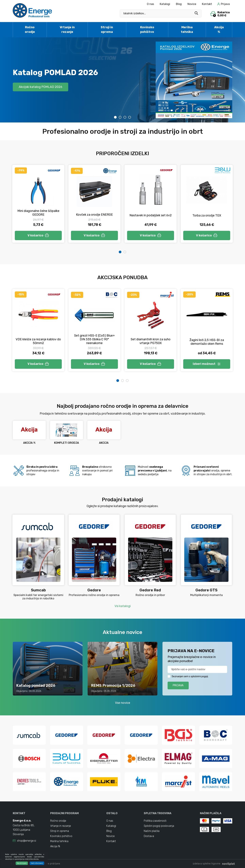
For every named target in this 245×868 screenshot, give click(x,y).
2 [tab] (120, 117)
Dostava (149, 836)
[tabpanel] (122, 80)
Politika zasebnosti (155, 821)
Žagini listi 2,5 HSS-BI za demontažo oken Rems (207, 342)
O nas (150, 4)
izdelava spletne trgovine (207, 864)
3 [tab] (125, 117)
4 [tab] (130, 117)
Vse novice (123, 703)
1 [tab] (115, 117)
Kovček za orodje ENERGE (94, 215)
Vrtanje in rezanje (67, 30)
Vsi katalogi (123, 606)
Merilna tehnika (187, 30)
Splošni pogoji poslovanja (159, 826)
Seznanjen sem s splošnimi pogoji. (190, 676)
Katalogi (165, 4)
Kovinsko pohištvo (147, 30)
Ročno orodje (30, 30)
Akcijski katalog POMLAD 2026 (40, 87)
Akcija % (219, 30)
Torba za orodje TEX (207, 215)
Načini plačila (152, 831)
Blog (179, 4)
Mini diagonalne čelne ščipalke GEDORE (38, 213)
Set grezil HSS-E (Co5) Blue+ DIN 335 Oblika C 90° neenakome (95, 339)
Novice (192, 4)
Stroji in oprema (107, 30)
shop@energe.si (27, 841)
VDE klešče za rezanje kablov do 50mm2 (38, 341)
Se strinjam (22, 863)
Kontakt (207, 4)
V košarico (38, 235)
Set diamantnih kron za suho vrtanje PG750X (151, 341)
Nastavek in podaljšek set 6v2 (151, 215)
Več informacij (37, 863)
